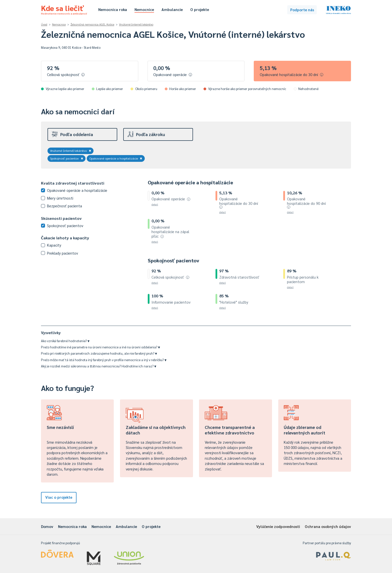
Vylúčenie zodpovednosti (278, 526)
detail (155, 204)
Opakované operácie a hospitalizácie (116, 158)
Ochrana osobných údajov (328, 526)
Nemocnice (144, 9)
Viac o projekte (59, 497)
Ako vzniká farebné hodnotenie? (65, 341)
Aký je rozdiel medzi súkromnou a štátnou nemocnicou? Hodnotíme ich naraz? (99, 366)
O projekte (200, 9)
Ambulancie (172, 9)
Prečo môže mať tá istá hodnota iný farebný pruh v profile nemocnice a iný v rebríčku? (104, 360)
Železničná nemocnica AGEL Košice (92, 24)
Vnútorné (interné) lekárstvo (136, 24)
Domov (47, 526)
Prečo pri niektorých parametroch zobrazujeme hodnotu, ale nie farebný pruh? (99, 353)
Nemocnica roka (113, 9)
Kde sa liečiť (64, 9)
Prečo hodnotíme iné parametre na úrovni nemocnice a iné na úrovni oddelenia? (100, 347)
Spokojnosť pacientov (67, 158)
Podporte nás (302, 10)
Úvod (44, 24)
